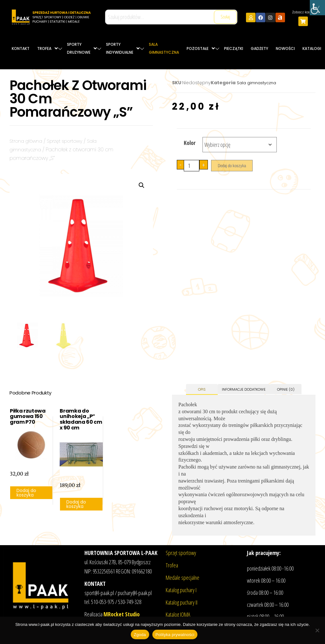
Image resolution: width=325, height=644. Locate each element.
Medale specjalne (182, 578)
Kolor (190, 143)
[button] (142, 185)
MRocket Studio (122, 614)
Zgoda (140, 635)
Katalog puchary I (181, 590)
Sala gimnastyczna (256, 83)
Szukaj (225, 17)
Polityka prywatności (175, 635)
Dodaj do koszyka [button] (26, 493)
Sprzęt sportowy (70, 141)
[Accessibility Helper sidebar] (317, 8)
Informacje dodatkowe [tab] (244, 389)
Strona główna (27, 141)
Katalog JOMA (178, 614)
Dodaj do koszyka (232, 166)
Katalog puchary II (182, 602)
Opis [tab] (202, 389)
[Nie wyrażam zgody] (317, 630)
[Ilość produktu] (192, 166)
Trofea (172, 565)
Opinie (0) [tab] (286, 389)
